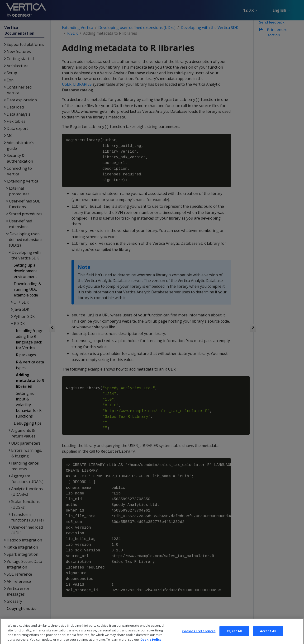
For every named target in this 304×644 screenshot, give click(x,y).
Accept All (268, 637)
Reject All (234, 637)
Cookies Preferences (199, 637)
